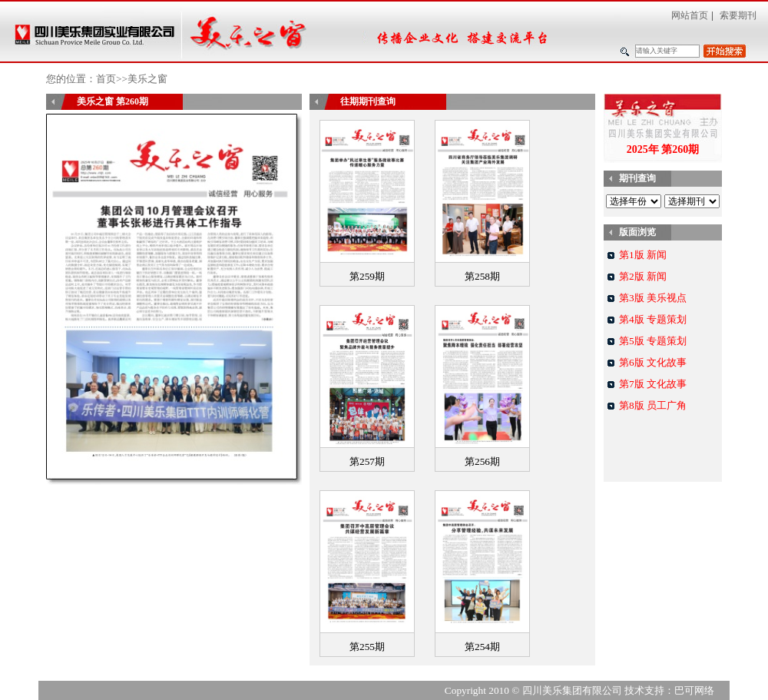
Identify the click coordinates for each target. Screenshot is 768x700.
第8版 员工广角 (653, 405)
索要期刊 (738, 15)
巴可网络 (694, 690)
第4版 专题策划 (653, 319)
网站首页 (690, 15)
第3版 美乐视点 (653, 298)
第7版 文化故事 (653, 384)
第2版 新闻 (643, 276)
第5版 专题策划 (653, 341)
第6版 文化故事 (653, 362)
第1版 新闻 (643, 255)
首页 (106, 79)
